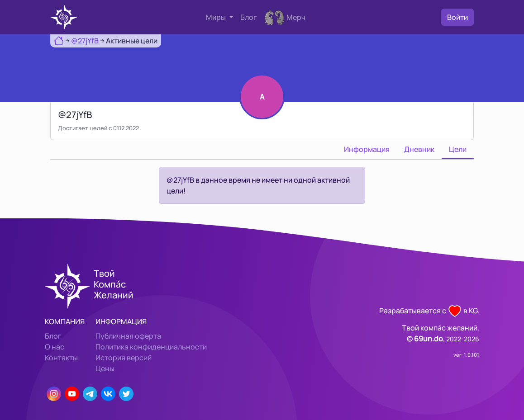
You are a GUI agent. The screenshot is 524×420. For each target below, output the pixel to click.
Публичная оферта (128, 336)
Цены (105, 368)
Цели (458, 149)
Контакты (61, 358)
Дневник (419, 149)
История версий (124, 358)
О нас (55, 347)
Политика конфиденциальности (151, 347)
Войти (457, 17)
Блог (249, 17)
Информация (367, 149)
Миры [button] (217, 17)
